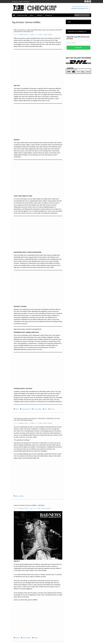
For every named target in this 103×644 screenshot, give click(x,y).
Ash (31, 508)
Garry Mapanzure (26, 409)
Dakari (17, 409)
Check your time (22, 15)
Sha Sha (52, 409)
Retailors (40, 15)
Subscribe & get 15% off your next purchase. (78, 38)
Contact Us (48, 15)
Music (41, 35)
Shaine (32, 35)
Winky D (36, 638)
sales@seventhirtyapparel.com (80, 8)
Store (32, 15)
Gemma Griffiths (37, 409)
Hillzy (46, 409)
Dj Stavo (18, 638)
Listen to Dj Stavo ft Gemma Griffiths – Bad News (29, 505)
